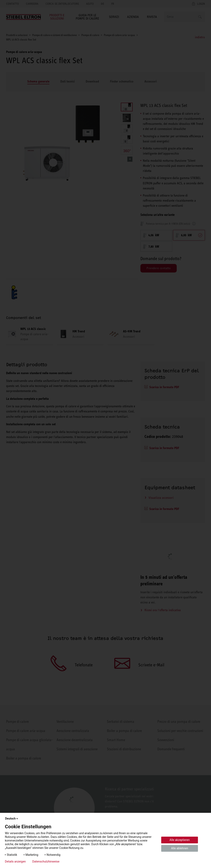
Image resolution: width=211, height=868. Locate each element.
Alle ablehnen (180, 848)
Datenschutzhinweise (46, 861)
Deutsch (12, 819)
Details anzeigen (15, 861)
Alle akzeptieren (180, 840)
